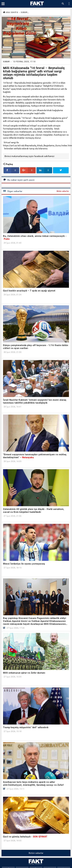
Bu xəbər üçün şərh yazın (19, 180)
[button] (69, 4)
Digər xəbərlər (13, 191)
